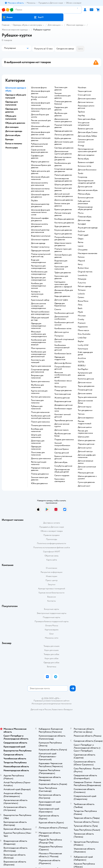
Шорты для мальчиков (36, 436)
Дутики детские (85, 187)
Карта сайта (52, 560)
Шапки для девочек (87, 440)
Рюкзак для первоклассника (85, 432)
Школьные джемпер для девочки (40, 205)
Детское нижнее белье (85, 402)
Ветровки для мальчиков (37, 377)
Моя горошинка (38, 348)
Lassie (81, 246)
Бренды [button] (9, 139)
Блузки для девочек (63, 230)
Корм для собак (52, 658)
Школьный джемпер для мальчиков (40, 231)
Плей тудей (83, 235)
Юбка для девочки (39, 483)
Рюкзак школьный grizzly (39, 98)
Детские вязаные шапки (85, 462)
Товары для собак (51, 654)
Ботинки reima (84, 166)
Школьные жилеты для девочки (40, 225)
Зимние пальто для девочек (40, 479)
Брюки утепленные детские (63, 457)
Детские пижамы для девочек (64, 143)
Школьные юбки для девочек (40, 128)
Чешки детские (85, 91)
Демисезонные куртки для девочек (63, 153)
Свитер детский (62, 453)
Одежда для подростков (60, 358)
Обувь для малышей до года (40, 319)
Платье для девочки (40, 474)
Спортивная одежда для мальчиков (40, 371)
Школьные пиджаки (40, 240)
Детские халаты (85, 394)
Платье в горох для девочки (63, 250)
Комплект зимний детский (63, 416)
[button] (39, 17)
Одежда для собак (51, 663)
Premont (82, 323)
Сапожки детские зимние (86, 141)
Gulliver (81, 231)
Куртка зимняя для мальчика (39, 392)
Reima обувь (83, 159)
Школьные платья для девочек (41, 139)
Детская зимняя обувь (88, 190)
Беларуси (68, 709)
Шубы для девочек (63, 138)
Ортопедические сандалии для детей (87, 182)
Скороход (82, 177)
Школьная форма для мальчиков (40, 104)
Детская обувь (61, 462)
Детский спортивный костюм (64, 341)
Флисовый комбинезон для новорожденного (39, 334)
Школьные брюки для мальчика (41, 110)
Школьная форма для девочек (40, 92)
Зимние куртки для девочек (63, 189)
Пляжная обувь (85, 217)
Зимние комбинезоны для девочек (62, 96)
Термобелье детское (64, 421)
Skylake (34, 201)
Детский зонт (84, 486)
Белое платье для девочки (62, 205)
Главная (6, 25)
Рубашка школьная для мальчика (39, 145)
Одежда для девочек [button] (12, 110)
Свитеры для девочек (64, 148)
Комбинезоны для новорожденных (39, 273)
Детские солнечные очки (87, 468)
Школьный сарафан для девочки (40, 219)
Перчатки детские (86, 444)
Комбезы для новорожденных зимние (39, 286)
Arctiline (82, 358)
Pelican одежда (84, 286)
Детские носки (85, 383)
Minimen (82, 316)
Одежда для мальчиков (36, 448)
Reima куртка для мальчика (39, 463)
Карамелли (83, 327)
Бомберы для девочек (64, 219)
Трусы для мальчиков (87, 397)
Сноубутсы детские (63, 466)
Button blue (83, 268)
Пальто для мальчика (40, 422)
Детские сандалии (86, 155)
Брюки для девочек (63, 210)
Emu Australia (84, 334)
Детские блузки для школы (40, 116)
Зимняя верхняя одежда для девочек (63, 180)
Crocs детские (84, 95)
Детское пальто (62, 430)
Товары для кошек (52, 646)
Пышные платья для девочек (63, 126)
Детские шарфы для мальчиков (87, 456)
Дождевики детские (63, 405)
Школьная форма (39, 88)
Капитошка (83, 349)
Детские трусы (85, 407)
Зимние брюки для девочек (63, 256)
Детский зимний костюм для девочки (64, 195)
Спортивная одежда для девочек (63, 170)
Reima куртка (60, 387)
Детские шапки (85, 427)
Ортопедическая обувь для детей (62, 471)
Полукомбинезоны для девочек (63, 238)
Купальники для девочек (85, 374)
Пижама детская (85, 390)
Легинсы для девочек (64, 135)
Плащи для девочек (63, 390)
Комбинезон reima (63, 329)
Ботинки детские (86, 198)
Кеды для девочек (62, 296)
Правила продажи (51, 535)
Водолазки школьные (41, 236)
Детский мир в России (41, 709)
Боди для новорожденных (39, 261)
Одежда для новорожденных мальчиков (39, 326)
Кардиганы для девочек (61, 109)
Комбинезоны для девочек (63, 164)
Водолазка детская (63, 401)
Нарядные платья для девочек (40, 469)
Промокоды (52, 539)
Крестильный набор (40, 300)
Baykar (81, 341)
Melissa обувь (84, 194)
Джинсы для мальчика (41, 459)
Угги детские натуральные (84, 124)
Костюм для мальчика (41, 397)
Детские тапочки (86, 102)
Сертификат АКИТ (52, 552)
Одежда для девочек (63, 131)
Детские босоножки (87, 170)
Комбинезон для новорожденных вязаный (39, 342)
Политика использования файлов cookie (52, 547)
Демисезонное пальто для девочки (63, 120)
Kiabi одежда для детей (85, 353)
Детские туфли (61, 300)
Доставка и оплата (51, 523)
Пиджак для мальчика (64, 440)
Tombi (81, 173)
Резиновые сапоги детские (86, 107)
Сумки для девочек (86, 482)
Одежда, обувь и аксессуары (27, 25)
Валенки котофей (86, 162)
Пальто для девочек (63, 175)
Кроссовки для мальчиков (61, 268)
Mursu (81, 213)
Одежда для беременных (60, 305)
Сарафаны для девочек (37, 157)
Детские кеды (84, 220)
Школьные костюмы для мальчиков (40, 190)
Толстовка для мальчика (37, 402)
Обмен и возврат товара (52, 531)
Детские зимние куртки (62, 425)
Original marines (85, 272)
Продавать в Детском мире (52, 527)
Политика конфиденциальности (51, 543)
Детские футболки (63, 363)
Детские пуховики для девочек (63, 158)
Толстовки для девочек (61, 89)
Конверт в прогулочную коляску (37, 294)
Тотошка (82, 290)
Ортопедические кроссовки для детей (87, 150)
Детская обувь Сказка (88, 132)
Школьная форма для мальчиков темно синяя (40, 212)
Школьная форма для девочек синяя (40, 133)
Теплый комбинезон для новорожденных (40, 313)
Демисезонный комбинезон (61, 318)
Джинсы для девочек (64, 200)
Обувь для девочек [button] (15, 123)
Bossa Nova (83, 301)
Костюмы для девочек (64, 223)
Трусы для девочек (86, 386)
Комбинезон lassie (63, 354)
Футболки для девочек (61, 114)
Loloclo (81, 294)
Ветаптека (51, 667)
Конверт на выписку (40, 247)
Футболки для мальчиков (37, 386)
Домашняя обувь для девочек (64, 291)
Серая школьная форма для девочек (40, 151)
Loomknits (83, 275)
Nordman (82, 88)
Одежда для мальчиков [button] (12, 103)
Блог (52, 634)
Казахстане (57, 709)
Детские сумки (85, 448)
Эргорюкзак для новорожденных (39, 279)
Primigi (81, 146)
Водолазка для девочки (61, 262)
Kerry (80, 264)
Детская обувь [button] (13, 135)
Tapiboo (81, 112)
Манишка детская (86, 473)
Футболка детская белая (63, 435)
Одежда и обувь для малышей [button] (16, 96)
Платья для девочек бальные (63, 103)
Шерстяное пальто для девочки (63, 244)
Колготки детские (86, 379)
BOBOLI (82, 366)
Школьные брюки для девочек (41, 166)
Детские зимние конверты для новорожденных (39, 306)
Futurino (82, 283)
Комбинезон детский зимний (64, 324)
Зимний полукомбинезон (62, 444)
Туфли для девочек (63, 273)
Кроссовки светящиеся (60, 480)
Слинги (58, 309)
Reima (80, 242)
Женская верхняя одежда (15, 30)
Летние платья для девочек (63, 214)
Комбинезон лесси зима (63, 382)
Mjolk (80, 312)
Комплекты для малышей (38, 361)
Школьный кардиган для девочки (40, 196)
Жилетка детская (62, 398)
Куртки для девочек (63, 234)
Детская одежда (38, 243)
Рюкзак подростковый (85, 422)
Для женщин (54, 25)
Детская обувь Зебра (87, 136)
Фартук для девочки (40, 162)
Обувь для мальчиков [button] (11, 117)
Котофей (82, 224)
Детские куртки (62, 332)
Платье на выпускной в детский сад (41, 255)
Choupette (83, 250)
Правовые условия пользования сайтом (51, 701)
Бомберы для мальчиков (37, 430)
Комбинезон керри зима (63, 410)
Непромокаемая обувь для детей (85, 208)
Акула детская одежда (88, 228)
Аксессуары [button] (12, 148)
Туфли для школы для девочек (40, 172)
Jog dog (81, 115)
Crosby (81, 319)
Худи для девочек (62, 226)
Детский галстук (85, 451)
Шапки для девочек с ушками (87, 477)
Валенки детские (85, 129)
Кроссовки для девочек (61, 277)
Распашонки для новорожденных (39, 267)
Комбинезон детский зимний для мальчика (41, 417)
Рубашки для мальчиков (37, 407)
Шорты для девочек (63, 185)
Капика (81, 257)
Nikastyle (82, 279)
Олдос (81, 239)
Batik (80, 308)
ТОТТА (81, 362)
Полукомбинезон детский (63, 368)
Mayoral (81, 261)
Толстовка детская (63, 394)
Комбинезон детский (64, 313)
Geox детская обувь (87, 119)
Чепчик (81, 414)
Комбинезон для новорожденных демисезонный (39, 354)
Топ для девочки (85, 410)
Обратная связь (51, 556)
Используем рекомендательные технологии (52, 704)
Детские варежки (86, 418)
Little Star (82, 338)
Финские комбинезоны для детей (62, 375)
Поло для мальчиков (40, 412)
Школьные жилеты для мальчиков (40, 184)
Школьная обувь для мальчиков (40, 178)
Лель (80, 305)
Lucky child (83, 345)
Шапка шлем (84, 437)
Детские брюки (62, 449)
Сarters (81, 297)
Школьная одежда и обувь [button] (16, 89)
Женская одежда (75, 25)
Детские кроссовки (87, 99)
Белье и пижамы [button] (14, 143)
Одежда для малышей (40, 251)
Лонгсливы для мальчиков (38, 454)
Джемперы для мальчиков (38, 442)
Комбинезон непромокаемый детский (62, 348)
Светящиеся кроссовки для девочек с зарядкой (63, 284)
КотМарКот (83, 369)
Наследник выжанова (87, 253)
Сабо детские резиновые (84, 202)
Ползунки (59, 336)
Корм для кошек (51, 650)
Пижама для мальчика (41, 425)
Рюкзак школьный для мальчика (41, 122)
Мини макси (83, 330)
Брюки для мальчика (40, 381)
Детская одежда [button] (14, 131)
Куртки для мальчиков (41, 366)
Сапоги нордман (62, 476)
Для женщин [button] (12, 127)
